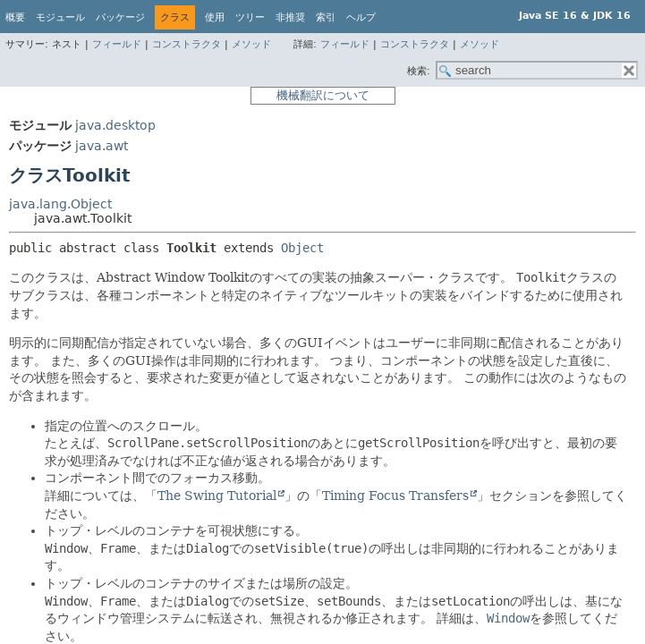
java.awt (102, 146)
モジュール (60, 17)
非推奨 (290, 17)
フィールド (117, 44)
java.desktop (115, 125)
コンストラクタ (187, 44)
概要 (15, 17)
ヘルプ (361, 17)
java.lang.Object (60, 204)
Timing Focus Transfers (395, 496)
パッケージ (120, 17)
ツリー (250, 17)
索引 (326, 17)
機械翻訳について (323, 95)
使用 (215, 17)
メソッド (251, 44)
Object (302, 248)
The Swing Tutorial (217, 496)
